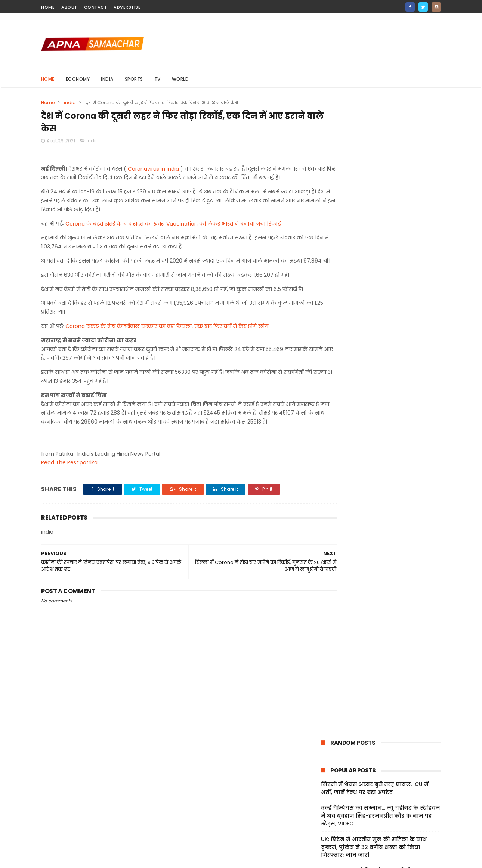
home (48, 7)
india (108, 79)
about (69, 7)
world (180, 79)
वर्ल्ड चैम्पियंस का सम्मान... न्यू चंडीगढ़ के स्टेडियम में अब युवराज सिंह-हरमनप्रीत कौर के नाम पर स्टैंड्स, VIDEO (381, 189)
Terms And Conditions (342, 802)
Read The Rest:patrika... (71, 491)
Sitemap (324, 819)
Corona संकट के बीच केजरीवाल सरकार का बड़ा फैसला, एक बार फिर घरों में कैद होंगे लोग (167, 346)
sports (134, 79)
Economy (78, 79)
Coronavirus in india (153, 171)
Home (48, 79)
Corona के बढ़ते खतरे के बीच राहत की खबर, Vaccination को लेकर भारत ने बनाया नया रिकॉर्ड (173, 235)
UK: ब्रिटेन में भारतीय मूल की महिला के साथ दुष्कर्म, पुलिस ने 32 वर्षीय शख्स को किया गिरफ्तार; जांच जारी (374, 221)
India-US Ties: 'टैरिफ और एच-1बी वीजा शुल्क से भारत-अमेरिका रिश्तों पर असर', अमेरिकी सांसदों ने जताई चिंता (380, 252)
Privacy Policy (331, 810)
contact (96, 7)
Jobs (319, 828)
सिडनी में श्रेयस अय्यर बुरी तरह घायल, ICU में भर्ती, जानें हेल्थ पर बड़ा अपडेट (375, 162)
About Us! (325, 837)
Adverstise (127, 7)
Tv (157, 79)
